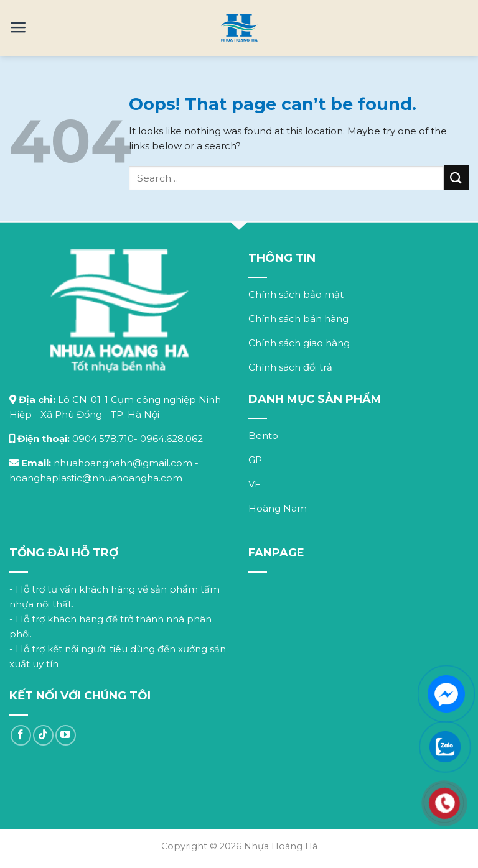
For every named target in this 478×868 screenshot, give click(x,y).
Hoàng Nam (278, 508)
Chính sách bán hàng (298, 319)
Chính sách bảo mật (296, 294)
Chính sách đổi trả (290, 367)
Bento (263, 436)
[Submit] (456, 178)
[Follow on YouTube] (66, 735)
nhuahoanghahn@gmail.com (123, 463)
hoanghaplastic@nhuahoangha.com (96, 478)
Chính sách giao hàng (299, 343)
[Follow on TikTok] (43, 735)
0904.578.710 (103, 439)
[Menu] (18, 27)
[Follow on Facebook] (21, 735)
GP (255, 460)
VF (255, 484)
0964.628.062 (171, 439)
